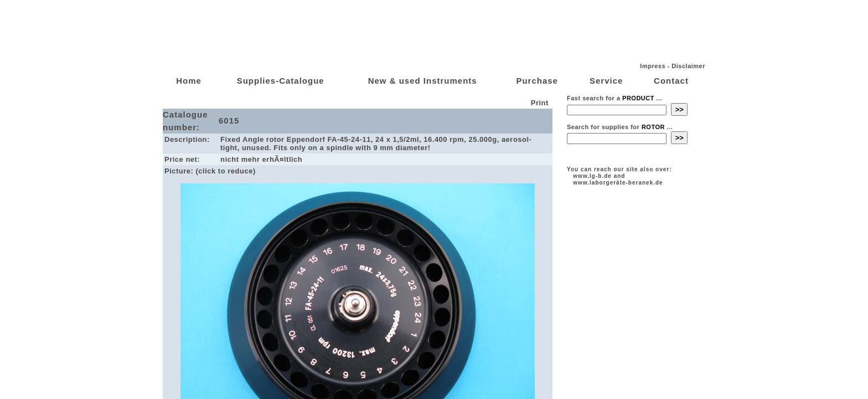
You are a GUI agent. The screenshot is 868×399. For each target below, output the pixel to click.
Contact (671, 81)
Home (189, 81)
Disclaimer (688, 66)
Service (606, 81)
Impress (653, 66)
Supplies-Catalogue (281, 81)
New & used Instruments (423, 81)
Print (541, 103)
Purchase (537, 81)
